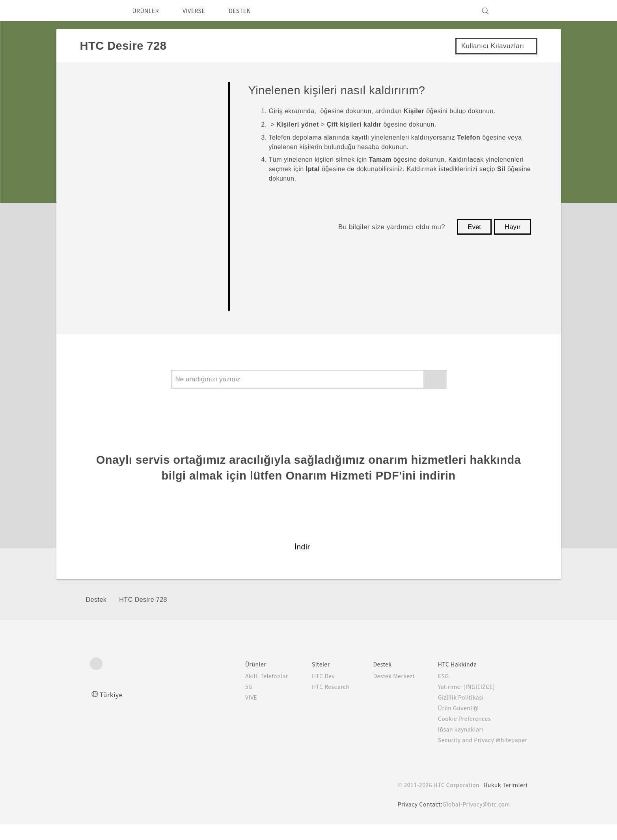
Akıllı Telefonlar (250, 692)
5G (232, 702)
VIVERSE (200, 11)
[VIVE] (517, 11)
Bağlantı (102, 282)
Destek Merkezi (384, 692)
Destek (96, 616)
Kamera (101, 156)
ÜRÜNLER (148, 11)
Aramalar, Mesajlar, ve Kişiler (142, 201)
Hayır (513, 227)
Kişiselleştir (108, 133)
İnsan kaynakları (454, 745)
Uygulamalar (110, 179)
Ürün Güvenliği (453, 724)
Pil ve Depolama (117, 224)
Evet (474, 227)
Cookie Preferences (460, 734)
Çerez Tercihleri (126, 828)
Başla (97, 111)
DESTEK (250, 11)
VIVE (236, 713)
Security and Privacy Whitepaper (479, 756)
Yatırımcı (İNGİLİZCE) (462, 702)
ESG (437, 692)
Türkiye (113, 710)
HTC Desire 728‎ (143, 616)
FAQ (95, 88)
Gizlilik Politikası (454, 713)
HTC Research (316, 702)
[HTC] (99, 11)
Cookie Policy (321, 815)
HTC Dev (308, 692)
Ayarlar (100, 305)
